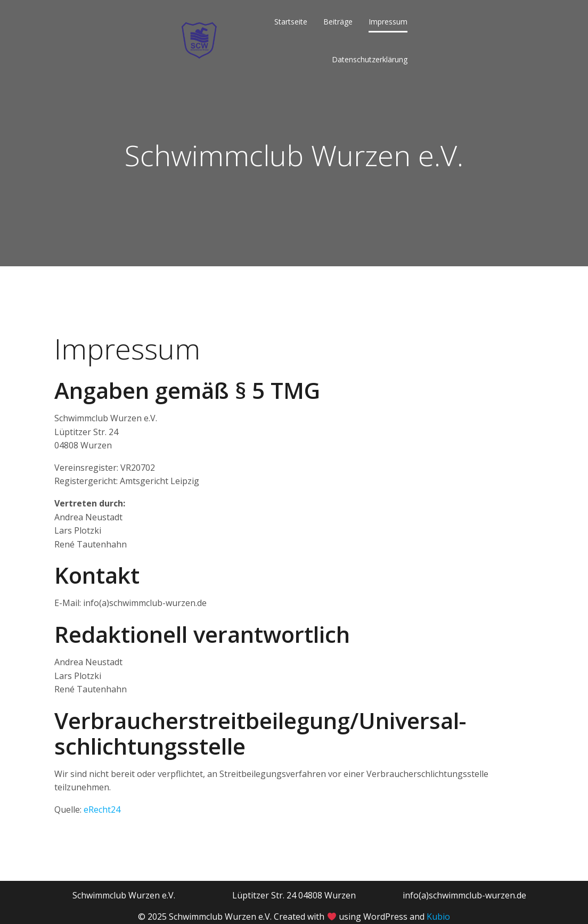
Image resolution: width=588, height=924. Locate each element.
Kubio (438, 917)
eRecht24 (102, 809)
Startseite (291, 22)
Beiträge (338, 22)
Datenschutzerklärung (370, 59)
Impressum (388, 22)
